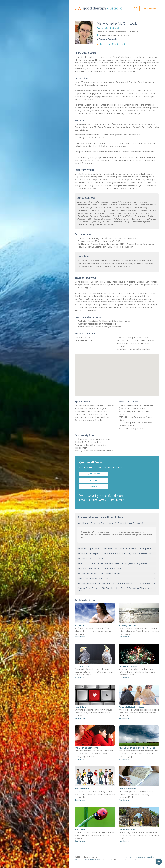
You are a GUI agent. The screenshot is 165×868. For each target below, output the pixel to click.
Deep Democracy (127, 829)
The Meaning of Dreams (86, 748)
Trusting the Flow (127, 625)
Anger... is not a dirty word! (132, 707)
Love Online (80, 707)
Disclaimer (151, 857)
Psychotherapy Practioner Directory (88, 859)
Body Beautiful (82, 789)
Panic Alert (80, 829)
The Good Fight (82, 666)
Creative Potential (128, 789)
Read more (80, 637)
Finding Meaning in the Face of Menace (138, 748)
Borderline (80, 625)
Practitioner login (131, 859)
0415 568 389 (94, 474)
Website (94, 487)
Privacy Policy (141, 857)
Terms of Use (130, 857)
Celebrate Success (128, 666)
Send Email (94, 480)
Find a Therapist (149, 9)
